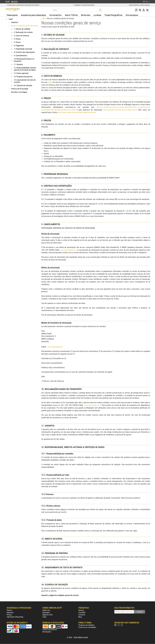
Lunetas (97, 15)
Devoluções (47, 632)
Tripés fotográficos (113, 15)
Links (44, 617)
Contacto (82, 615)
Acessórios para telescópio (33, 15)
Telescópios (12, 15)
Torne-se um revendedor (87, 627)
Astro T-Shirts (71, 15)
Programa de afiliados (86, 625)
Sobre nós (46, 610)
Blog (80, 617)
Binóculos (86, 15)
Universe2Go (55, 15)
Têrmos (9, 610)
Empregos (46, 612)
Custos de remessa (50, 629)
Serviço (81, 610)
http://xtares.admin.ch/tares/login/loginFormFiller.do (77, 112)
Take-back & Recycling (15, 617)
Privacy (9, 615)
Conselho (82, 612)
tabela (50, 82)
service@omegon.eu (68, 250)
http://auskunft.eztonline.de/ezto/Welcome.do (120, 110)
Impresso (10, 612)
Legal (43, 18)
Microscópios (132, 15)
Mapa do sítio (48, 615)
